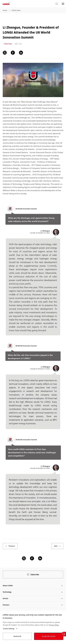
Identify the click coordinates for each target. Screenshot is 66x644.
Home (5, 10)
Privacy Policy (54, 625)
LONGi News (16, 10)
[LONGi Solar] (6, 4)
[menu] (63, 4)
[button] (57, 4)
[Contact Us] (64, 634)
